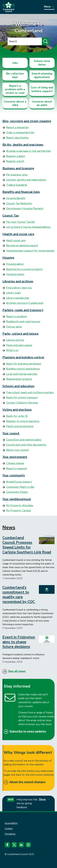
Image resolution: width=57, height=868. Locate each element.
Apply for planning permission (24, 364)
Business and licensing (18, 168)
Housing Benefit (16, 198)
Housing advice (15, 264)
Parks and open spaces (19, 345)
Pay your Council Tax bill (21, 222)
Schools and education (18, 386)
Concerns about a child (15, 103)
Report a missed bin (17, 127)
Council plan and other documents (26, 445)
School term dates (42, 63)
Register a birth (15, 161)
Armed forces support (19, 482)
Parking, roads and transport (23, 310)
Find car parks (14, 327)
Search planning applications (42, 75)
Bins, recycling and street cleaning (27, 121)
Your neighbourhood (17, 499)
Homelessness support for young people (30, 251)
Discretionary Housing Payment (25, 209)
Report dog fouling (17, 138)
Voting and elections (17, 410)
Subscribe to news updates (28, 731)
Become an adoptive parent (22, 246)
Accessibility (11, 823)
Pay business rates (17, 175)
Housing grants (15, 274)
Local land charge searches (22, 374)
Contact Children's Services (22, 403)
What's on (12, 350)
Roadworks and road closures (23, 322)
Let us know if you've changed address (28, 227)
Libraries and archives (18, 281)
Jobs (15, 63)
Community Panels (17, 492)
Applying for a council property (24, 269)
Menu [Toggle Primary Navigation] (49, 7)
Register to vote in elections (23, 421)
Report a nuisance (16, 468)
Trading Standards (17, 185)
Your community (14, 475)
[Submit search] (46, 41)
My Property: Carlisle (19, 511)
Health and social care (18, 234)
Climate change (15, 463)
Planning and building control (23, 357)
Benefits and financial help (21, 192)
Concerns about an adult (42, 103)
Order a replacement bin (20, 133)
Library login (13, 293)
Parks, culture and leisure (20, 334)
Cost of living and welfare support (42, 89)
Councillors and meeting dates (24, 440)
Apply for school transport (22, 398)
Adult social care (16, 240)
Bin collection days (15, 75)
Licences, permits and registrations (26, 180)
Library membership (18, 298)
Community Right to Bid (20, 487)
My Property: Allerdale (20, 505)
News (9, 527)
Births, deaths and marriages (23, 145)
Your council (11, 433)
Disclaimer (10, 834)
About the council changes (27, 782)
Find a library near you (19, 288)
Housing (8, 258)
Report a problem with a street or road (15, 89)
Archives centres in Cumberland (25, 303)
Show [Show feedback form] (44, 799)
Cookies (9, 829)
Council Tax (11, 216)
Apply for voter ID (17, 416)
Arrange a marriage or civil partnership (28, 151)
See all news (17, 671)
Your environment (15, 457)
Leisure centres (15, 340)
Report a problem (16, 316)
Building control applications (23, 369)
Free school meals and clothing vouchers (30, 392)
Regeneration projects (19, 379)
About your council (17, 450)
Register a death (16, 156)
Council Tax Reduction (19, 203)
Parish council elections (20, 426)
